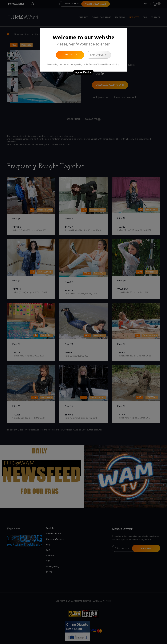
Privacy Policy (113, 65)
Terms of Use (95, 65)
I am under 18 (98, 55)
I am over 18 (70, 55)
